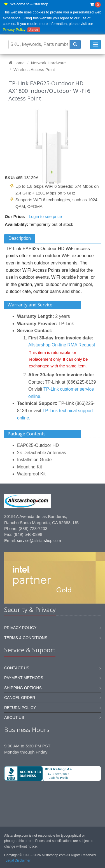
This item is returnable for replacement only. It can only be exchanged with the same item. (58, 359)
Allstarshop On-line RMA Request (62, 345)
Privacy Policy (14, 30)
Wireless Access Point (34, 70)
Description (20, 238)
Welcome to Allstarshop (29, 4)
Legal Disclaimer (18, 860)
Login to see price (45, 216)
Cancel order (20, 698)
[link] (53, 799)
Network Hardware (48, 63)
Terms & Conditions (26, 638)
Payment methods (24, 678)
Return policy (20, 708)
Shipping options (23, 688)
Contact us (17, 668)
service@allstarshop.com (39, 541)
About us (14, 717)
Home (17, 63)
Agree (34, 30)
